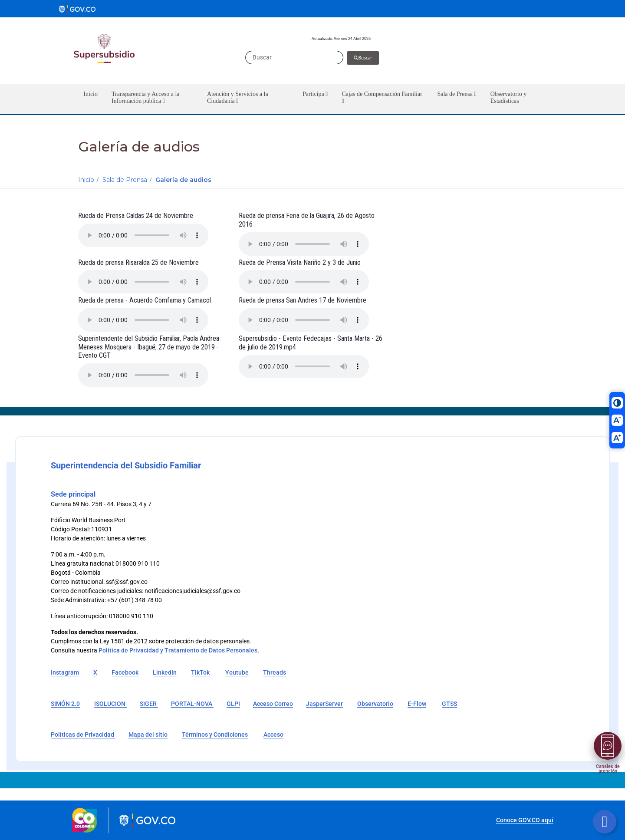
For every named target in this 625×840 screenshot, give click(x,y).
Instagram (65, 672)
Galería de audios (183, 180)
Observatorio (375, 704)
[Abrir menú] (608, 746)
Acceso (273, 735)
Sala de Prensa (125, 180)
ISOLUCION (110, 704)
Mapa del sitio (148, 735)
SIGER (149, 704)
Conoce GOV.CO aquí (525, 820)
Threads (275, 672)
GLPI (233, 704)
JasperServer (324, 704)
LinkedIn (165, 672)
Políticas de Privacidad (83, 735)
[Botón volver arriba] (605, 822)
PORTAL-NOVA (192, 704)
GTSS (449, 704)
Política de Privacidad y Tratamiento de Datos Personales (178, 650)
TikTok (200, 672)
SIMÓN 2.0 (65, 704)
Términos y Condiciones (215, 735)
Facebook (125, 672)
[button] (152, 99)
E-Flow (417, 704)
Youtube (237, 672)
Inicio (86, 180)
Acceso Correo (273, 704)
